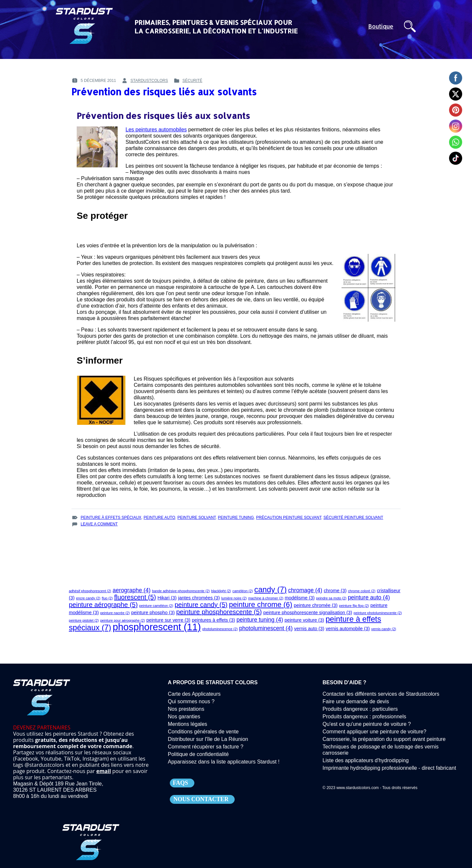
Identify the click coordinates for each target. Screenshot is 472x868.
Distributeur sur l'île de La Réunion (208, 739)
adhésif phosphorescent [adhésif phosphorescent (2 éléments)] (90, 591)
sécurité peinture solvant (353, 518)
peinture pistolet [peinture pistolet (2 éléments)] (84, 620)
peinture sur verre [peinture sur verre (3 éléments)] (168, 620)
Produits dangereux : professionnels (364, 717)
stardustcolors (149, 81)
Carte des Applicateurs (194, 694)
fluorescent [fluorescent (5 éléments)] (135, 597)
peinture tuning (236, 518)
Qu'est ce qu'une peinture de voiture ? (367, 724)
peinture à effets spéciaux (111, 518)
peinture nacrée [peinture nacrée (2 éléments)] (115, 613)
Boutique (381, 26)
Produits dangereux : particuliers (360, 709)
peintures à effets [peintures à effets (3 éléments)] (213, 620)
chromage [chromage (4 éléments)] (305, 590)
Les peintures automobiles (156, 130)
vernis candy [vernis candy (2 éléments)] (384, 629)
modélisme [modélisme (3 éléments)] (300, 598)
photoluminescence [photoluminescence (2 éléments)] (220, 629)
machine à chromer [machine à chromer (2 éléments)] (266, 598)
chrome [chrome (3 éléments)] (335, 591)
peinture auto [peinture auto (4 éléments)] (369, 597)
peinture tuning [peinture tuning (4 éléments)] (260, 620)
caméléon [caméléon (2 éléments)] (243, 591)
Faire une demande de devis (356, 701)
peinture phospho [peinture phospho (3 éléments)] (153, 613)
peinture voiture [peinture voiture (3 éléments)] (304, 620)
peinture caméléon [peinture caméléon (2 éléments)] (156, 606)
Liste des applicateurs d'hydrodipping (366, 760)
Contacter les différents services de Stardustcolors (381, 694)
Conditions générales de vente (203, 732)
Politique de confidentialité (198, 754)
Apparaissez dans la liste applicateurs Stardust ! (224, 762)
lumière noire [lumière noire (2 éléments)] (234, 598)
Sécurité (193, 81)
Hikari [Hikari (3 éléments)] (167, 598)
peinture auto (159, 518)
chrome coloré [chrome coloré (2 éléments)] (362, 591)
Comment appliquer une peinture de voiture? (374, 732)
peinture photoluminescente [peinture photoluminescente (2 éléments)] (378, 613)
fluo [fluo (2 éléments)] (107, 598)
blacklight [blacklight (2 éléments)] (221, 591)
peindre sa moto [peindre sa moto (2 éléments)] (331, 598)
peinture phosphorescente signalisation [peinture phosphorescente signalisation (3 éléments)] (308, 613)
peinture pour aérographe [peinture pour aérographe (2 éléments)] (123, 620)
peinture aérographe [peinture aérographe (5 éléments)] (103, 605)
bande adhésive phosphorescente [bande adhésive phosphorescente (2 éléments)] (181, 591)
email (104, 771)
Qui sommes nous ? (191, 701)
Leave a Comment (99, 524)
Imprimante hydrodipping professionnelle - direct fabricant (389, 768)
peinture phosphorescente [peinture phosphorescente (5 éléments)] (219, 612)
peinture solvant (197, 518)
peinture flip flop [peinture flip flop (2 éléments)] (354, 606)
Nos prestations (186, 709)
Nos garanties (184, 717)
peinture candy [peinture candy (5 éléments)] (201, 605)
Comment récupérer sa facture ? (206, 747)
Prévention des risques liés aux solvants (164, 92)
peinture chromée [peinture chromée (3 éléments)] (316, 605)
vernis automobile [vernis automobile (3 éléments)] (348, 629)
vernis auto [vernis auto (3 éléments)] (309, 629)
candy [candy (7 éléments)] (271, 590)
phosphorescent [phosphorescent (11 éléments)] (157, 627)
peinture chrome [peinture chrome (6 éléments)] (260, 604)
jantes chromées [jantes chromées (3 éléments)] (199, 598)
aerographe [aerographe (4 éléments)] (132, 590)
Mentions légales (187, 724)
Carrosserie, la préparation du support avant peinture (384, 739)
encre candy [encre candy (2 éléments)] (88, 598)
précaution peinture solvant (289, 518)
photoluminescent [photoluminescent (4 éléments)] (266, 628)
